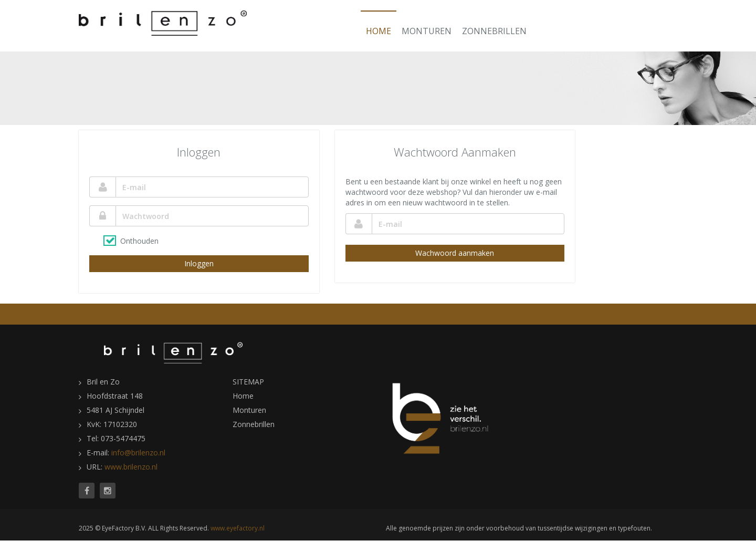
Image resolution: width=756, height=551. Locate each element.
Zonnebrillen (494, 31)
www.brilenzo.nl (131, 467)
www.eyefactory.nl (238, 528)
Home (379, 31)
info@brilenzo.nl (138, 453)
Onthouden (139, 241)
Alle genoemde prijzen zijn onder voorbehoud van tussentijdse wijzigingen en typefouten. (519, 528)
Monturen (427, 31)
